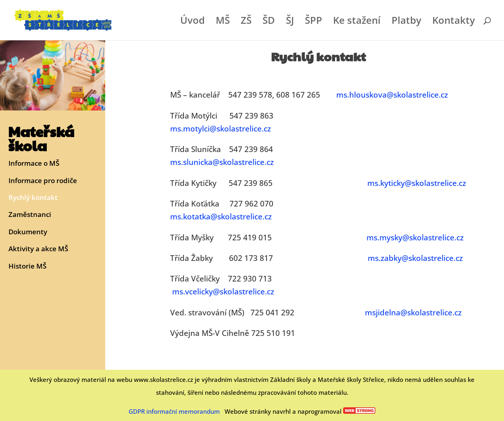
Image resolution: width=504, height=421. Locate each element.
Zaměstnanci (30, 215)
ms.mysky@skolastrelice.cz (415, 238)
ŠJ (290, 22)
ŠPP (313, 22)
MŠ (223, 22)
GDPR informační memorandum (174, 411)
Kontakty (454, 22)
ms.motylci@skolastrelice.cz (221, 129)
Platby (406, 22)
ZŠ (246, 22)
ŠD (269, 22)
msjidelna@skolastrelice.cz (413, 313)
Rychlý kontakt (33, 198)
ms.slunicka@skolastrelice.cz (222, 162)
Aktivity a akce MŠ (38, 249)
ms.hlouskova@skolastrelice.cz (392, 95)
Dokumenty (28, 232)
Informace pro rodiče (43, 181)
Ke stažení (357, 22)
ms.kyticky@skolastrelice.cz (417, 183)
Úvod (193, 22)
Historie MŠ (27, 266)
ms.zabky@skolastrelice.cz (415, 258)
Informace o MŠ (34, 164)
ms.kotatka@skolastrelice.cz (221, 217)
